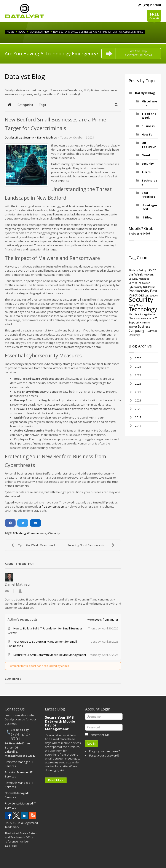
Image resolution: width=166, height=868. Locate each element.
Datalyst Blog (13, 137)
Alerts (146, 172)
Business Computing (139, 328)
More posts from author (103, 620)
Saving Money (136, 305)
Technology (143, 309)
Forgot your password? (104, 755)
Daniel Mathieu (39, 32)
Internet (133, 327)
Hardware (145, 323)
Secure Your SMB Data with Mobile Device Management (60, 723)
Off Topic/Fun (149, 145)
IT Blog (147, 217)
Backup (143, 270)
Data (132, 318)
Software (141, 318)
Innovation (144, 283)
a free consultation (52, 506)
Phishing (20, 533)
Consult (154, 17)
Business (148, 126)
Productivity (139, 291)
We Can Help (138, 53)
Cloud (146, 155)
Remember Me (99, 735)
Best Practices (148, 195)
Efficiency (134, 335)
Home (10, 32)
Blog (22, 32)
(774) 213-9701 (20, 736)
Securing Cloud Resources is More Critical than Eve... (94, 545)
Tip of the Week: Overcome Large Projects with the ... (36, 545)
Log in (91, 744)
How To (147, 134)
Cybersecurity (135, 287)
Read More (56, 780)
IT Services (151, 331)
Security (29, 137)
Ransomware (38, 533)
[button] (117, 105)
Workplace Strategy (138, 314)
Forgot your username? (105, 751)
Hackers (153, 314)
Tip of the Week (149, 116)
